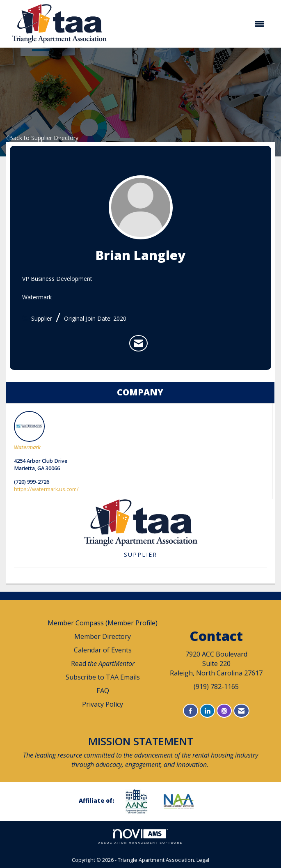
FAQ (103, 691)
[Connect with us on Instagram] (224, 711)
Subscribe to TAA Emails (103, 677)
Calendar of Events (103, 650)
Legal (203, 860)
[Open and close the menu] (192, 24)
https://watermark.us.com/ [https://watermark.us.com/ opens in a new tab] (46, 489)
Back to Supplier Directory (42, 138)
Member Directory (103, 636)
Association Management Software (141, 837)
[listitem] (138, 343)
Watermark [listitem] (29, 431)
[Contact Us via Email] (241, 711)
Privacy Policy (103, 704)
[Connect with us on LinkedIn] (207, 711)
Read (103, 664)
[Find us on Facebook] (191, 711)
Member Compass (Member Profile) (103, 623)
